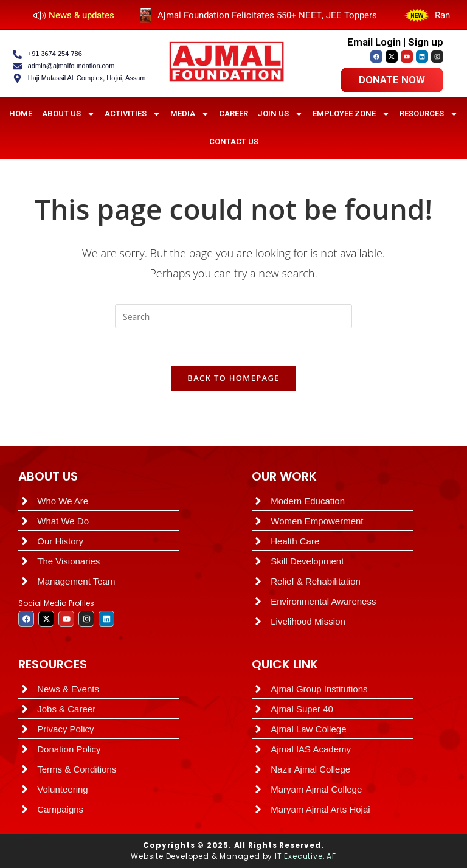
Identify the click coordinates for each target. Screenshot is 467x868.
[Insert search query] (233, 316)
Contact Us (234, 141)
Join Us (280, 114)
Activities (133, 114)
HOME (21, 113)
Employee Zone (351, 114)
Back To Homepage (233, 378)
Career (233, 113)
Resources (429, 114)
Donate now (392, 80)
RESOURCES (53, 664)
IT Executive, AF (306, 856)
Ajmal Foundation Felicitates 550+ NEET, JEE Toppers (276, 15)
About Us (68, 114)
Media (190, 114)
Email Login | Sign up (395, 42)
